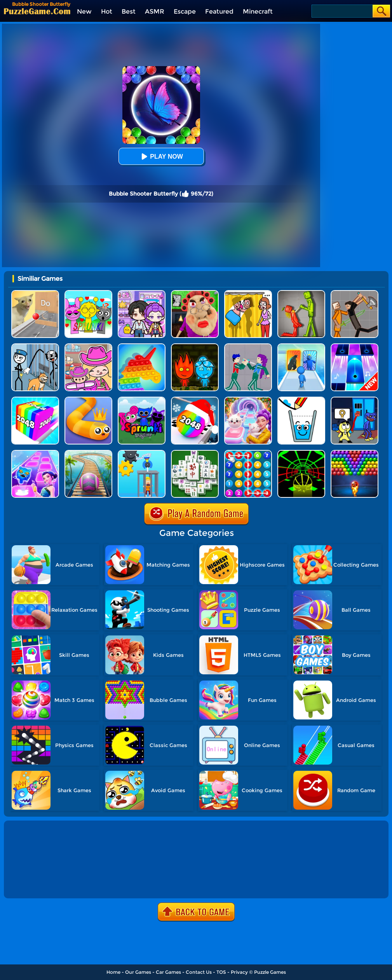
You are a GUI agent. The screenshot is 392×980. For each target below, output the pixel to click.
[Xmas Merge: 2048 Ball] (195, 400)
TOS (221, 972)
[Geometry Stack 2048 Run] (35, 400)
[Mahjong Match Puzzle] (195, 453)
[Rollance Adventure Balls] (88, 453)
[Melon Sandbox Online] (301, 293)
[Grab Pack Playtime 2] (355, 400)
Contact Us (199, 972)
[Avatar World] (88, 346)
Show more (31, 884)
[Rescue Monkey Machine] (142, 453)
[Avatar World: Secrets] (142, 293)
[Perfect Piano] (355, 346)
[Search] (342, 11)
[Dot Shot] (35, 453)
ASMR (155, 11)
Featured (219, 11)
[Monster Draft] (301, 346)
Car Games (168, 972)
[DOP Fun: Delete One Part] (248, 293)
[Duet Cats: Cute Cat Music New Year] (248, 400)
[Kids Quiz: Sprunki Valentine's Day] (88, 293)
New (84, 11)
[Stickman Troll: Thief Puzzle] (35, 346)
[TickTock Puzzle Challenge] (35, 293)
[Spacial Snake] (88, 400)
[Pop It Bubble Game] (142, 346)
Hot (107, 11)
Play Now (161, 157)
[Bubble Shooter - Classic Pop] (355, 453)
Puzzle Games (270, 972)
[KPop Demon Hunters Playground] (248, 346)
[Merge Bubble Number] (248, 453)
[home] (37, 11)
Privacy (239, 972)
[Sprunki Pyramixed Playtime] (142, 400)
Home (113, 972)
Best (129, 11)
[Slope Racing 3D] (301, 453)
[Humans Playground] (355, 293)
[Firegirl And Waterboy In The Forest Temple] (195, 346)
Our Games (138, 972)
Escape (185, 11)
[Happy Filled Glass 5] (301, 400)
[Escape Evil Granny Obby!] (195, 293)
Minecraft (258, 11)
